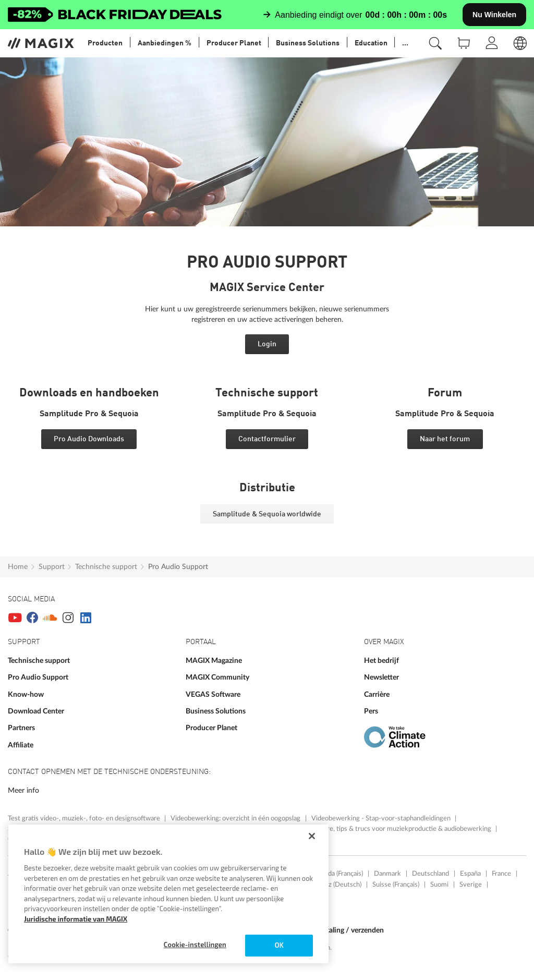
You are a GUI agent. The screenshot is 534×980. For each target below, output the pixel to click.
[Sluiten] (312, 836)
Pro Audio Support (178, 567)
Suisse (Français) (396, 885)
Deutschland (430, 874)
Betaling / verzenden (351, 930)
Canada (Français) (338, 874)
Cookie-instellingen (195, 945)
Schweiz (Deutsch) (335, 885)
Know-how (26, 694)
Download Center (36, 711)
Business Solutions (216, 711)
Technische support (106, 567)
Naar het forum (445, 439)
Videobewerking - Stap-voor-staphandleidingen (382, 818)
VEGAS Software (213, 694)
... (405, 43)
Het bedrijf (381, 661)
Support (52, 567)
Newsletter (381, 677)
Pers (371, 711)
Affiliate (21, 745)
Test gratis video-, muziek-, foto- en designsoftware (85, 818)
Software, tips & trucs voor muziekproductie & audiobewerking (400, 829)
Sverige (471, 885)
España (470, 874)
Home (18, 567)
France (501, 874)
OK (279, 945)
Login (267, 344)
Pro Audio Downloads (89, 439)
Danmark (387, 874)
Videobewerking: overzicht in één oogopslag (236, 818)
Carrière (377, 694)
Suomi (439, 885)
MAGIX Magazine (214, 661)
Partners (21, 728)
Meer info (23, 790)
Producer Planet (211, 728)
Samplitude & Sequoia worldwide (267, 514)
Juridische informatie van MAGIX (76, 919)
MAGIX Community (217, 677)
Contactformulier (267, 439)
